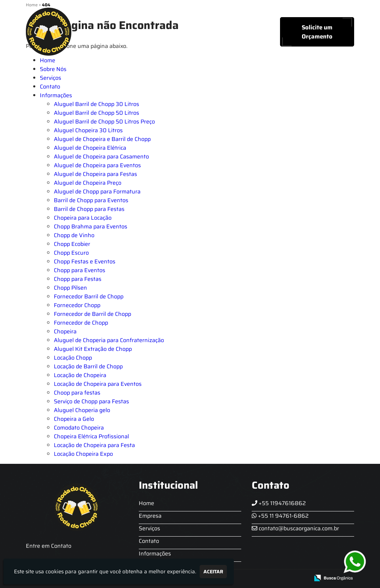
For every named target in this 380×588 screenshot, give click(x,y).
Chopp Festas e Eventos (85, 261)
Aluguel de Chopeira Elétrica (90, 148)
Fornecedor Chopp (77, 305)
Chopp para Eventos (80, 270)
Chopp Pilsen (70, 288)
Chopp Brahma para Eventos (91, 226)
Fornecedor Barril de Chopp (89, 296)
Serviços (187, 32)
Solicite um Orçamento (317, 32)
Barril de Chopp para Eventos (91, 200)
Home (111, 32)
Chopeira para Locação (83, 218)
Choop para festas (77, 393)
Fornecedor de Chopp (81, 323)
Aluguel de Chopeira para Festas (95, 174)
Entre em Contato (49, 546)
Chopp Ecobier (72, 244)
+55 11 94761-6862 (280, 516)
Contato (223, 32)
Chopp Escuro (71, 253)
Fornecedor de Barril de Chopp (92, 314)
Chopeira (65, 331)
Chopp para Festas (78, 279)
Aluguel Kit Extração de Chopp (93, 349)
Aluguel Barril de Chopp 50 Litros (96, 113)
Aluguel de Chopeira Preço (88, 183)
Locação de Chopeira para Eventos (98, 384)
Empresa (150, 516)
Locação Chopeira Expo (83, 454)
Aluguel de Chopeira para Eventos (97, 165)
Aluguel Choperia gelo (82, 410)
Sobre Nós (148, 32)
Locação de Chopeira (80, 375)
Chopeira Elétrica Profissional (91, 436)
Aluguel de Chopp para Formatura (97, 192)
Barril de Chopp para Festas (89, 209)
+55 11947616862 (279, 503)
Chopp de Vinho (74, 235)
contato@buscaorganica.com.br (295, 528)
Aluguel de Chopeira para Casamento (101, 157)
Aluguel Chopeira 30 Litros (88, 130)
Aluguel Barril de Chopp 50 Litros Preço (104, 122)
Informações (56, 95)
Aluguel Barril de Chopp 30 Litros (96, 104)
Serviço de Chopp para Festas (91, 401)
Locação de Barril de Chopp (88, 366)
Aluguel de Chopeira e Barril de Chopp (102, 139)
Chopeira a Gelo (74, 419)
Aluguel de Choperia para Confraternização (109, 340)
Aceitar (213, 572)
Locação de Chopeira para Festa (94, 445)
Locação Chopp (73, 358)
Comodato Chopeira (79, 428)
